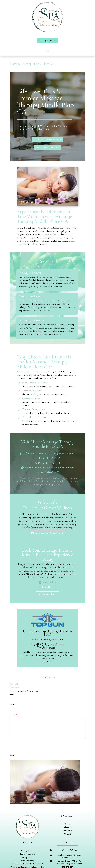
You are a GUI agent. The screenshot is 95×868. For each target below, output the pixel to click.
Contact (68, 834)
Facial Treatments (27, 854)
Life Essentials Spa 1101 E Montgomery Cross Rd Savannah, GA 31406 (49, 456)
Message (13, 715)
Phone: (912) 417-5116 (49, 463)
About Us (68, 827)
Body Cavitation (27, 861)
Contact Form (49, 594)
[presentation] (26, 746)
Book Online (49, 582)
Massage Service (27, 851)
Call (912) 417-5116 (47, 40)
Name (12, 694)
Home (68, 824)
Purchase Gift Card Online (49, 533)
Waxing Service (27, 857)
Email (12, 704)
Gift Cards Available (47, 147)
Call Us (49, 587)
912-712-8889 (47, 677)
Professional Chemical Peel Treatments (27, 864)
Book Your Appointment (47, 139)
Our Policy (68, 831)
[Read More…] (47, 662)
